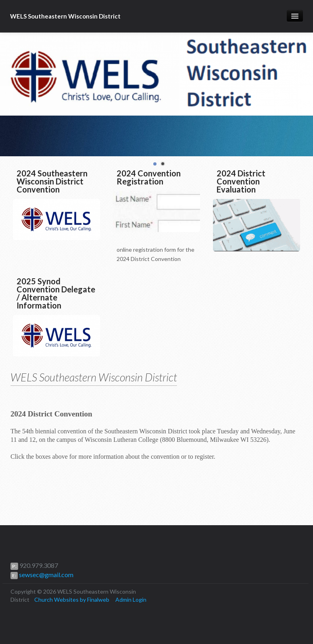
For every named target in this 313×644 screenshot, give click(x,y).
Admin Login (131, 599)
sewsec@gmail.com (46, 575)
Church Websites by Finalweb (72, 599)
